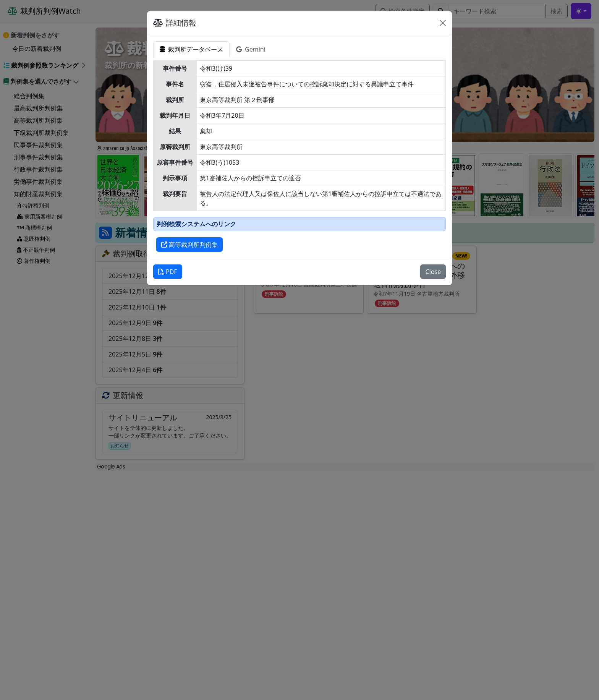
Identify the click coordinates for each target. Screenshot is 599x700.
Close (433, 272)
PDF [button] (168, 272)
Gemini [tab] (251, 49)
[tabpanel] (299, 156)
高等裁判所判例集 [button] (189, 245)
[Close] (443, 23)
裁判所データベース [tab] (191, 49)
